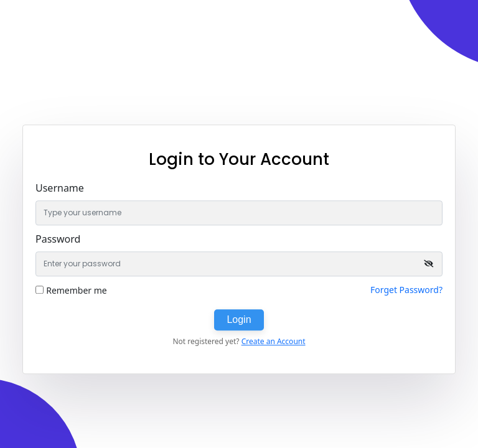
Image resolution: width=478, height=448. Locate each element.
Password (58, 239)
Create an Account (274, 341)
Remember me (77, 290)
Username (60, 188)
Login (239, 320)
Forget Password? (406, 290)
